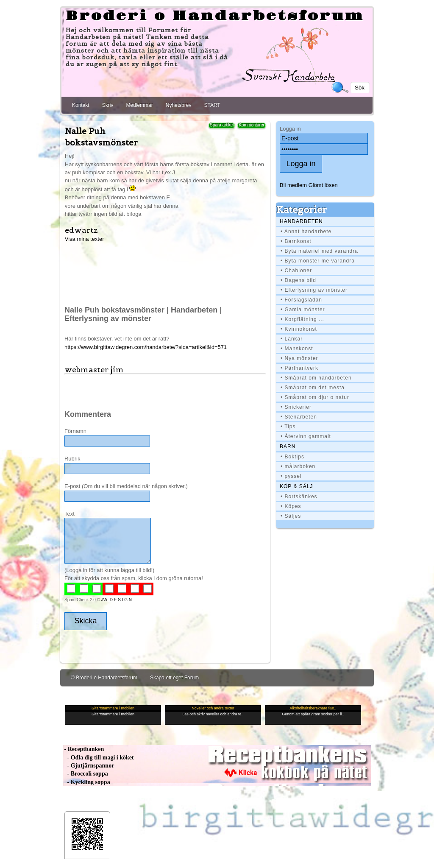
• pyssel (291, 476)
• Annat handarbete (306, 232)
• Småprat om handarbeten (316, 378)
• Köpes (291, 506)
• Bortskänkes (299, 497)
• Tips (288, 427)
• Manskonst (297, 349)
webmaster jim (94, 370)
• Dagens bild (298, 280)
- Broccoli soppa (85, 774)
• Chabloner (296, 271)
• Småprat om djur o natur (315, 397)
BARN (288, 447)
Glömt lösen (323, 185)
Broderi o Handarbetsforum (215, 16)
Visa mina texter (85, 239)
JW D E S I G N (117, 600)
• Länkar (292, 339)
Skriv (108, 105)
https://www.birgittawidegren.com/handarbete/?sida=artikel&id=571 (146, 347)
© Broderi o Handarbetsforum (104, 678)
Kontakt (81, 105)
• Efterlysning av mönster (314, 290)
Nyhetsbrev (179, 105)
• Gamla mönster (303, 310)
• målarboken (298, 466)
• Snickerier (296, 407)
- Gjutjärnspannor (88, 766)
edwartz (81, 230)
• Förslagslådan (301, 300)
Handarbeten (301, 221)
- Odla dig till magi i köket (98, 758)
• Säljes (291, 516)
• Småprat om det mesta (313, 388)
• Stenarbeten (299, 417)
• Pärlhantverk (299, 368)
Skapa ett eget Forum (174, 678)
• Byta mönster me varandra (318, 261)
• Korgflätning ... (302, 319)
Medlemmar (139, 105)
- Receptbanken (83, 749)
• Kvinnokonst (299, 329)
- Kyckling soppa (86, 782)
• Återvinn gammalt (306, 436)
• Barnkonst (296, 241)
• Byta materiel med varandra (319, 251)
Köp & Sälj (296, 486)
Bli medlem (293, 185)
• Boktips (292, 457)
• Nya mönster (299, 358)
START (212, 105)
